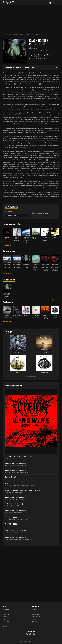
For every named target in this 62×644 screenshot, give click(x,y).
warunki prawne (36, 614)
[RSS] (34, 634)
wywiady (5, 626)
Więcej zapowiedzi (31, 377)
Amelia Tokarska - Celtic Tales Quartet (16, 463)
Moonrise (44, 352)
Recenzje (15, 35)
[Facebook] (27, 634)
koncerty (5, 612)
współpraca (35, 621)
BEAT (6, 484)
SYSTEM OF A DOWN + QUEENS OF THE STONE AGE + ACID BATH (22, 490)
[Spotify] (30, 634)
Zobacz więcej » (8, 322)
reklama (34, 619)
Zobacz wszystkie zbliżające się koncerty (31, 543)
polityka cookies (36, 617)
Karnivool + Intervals (11, 477)
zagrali (5, 619)
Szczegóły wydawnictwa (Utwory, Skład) (19, 67)
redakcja (34, 609)
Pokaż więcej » (8, 245)
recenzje (5, 617)
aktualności (6, 609)
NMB (18, 373)
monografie (6, 621)
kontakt (34, 624)
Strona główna (7, 35)
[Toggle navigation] (57, 3)
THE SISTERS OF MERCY (12, 517)
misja (33, 612)
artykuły (5, 624)
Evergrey (18, 352)
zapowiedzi (6, 614)
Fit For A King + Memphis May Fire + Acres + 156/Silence (21, 457)
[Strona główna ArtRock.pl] (9, 3)
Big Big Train (44, 373)
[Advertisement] (31, 19)
